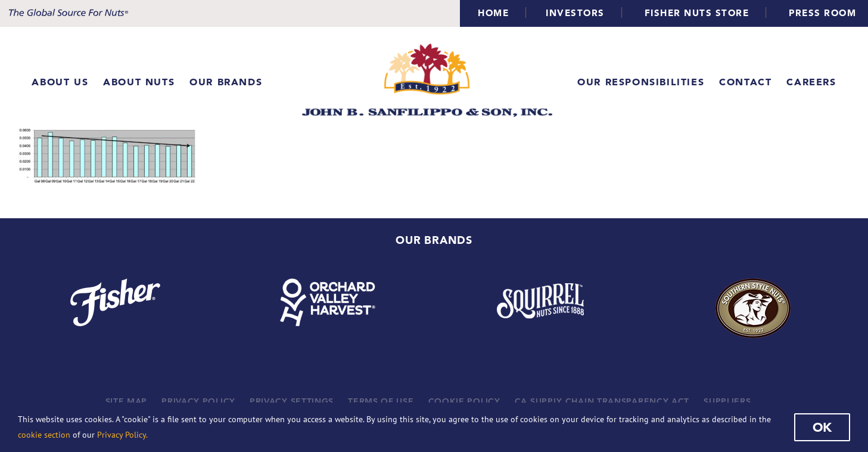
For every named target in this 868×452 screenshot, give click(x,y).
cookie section (44, 435)
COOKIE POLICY (464, 401)
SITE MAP (127, 401)
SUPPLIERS (727, 401)
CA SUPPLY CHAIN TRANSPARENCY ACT (602, 401)
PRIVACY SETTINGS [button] (292, 401)
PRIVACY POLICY (198, 401)
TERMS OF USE (381, 401)
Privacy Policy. (122, 435)
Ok (822, 427)
